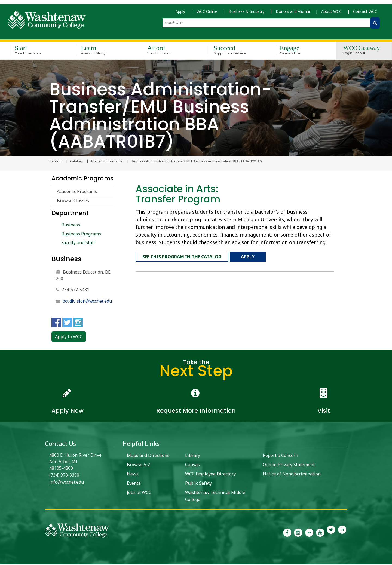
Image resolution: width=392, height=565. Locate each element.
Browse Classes (73, 201)
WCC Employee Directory (210, 475)
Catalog (76, 162)
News (133, 475)
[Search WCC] (375, 25)
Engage (300, 51)
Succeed (234, 51)
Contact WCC (365, 14)
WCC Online (207, 14)
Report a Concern (280, 456)
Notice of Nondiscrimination (292, 475)
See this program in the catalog (182, 256)
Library (193, 456)
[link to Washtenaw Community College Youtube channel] (320, 533)
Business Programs (81, 234)
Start (35, 51)
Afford (168, 51)
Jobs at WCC (139, 493)
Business (71, 226)
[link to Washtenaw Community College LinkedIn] (342, 533)
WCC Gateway (362, 51)
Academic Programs (107, 162)
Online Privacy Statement (289, 465)
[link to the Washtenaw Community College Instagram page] (298, 533)
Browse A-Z (139, 465)
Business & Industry (246, 14)
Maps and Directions (148, 456)
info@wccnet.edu (67, 483)
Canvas (192, 465)
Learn (101, 51)
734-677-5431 (75, 290)
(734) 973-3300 (64, 476)
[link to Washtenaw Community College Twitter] (331, 533)
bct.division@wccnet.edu (87, 302)
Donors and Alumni (293, 14)
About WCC (331, 14)
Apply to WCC (69, 337)
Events (134, 484)
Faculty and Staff (78, 243)
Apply (180, 14)
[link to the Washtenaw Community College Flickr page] (309, 533)
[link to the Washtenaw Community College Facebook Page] (287, 533)
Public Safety (198, 484)
